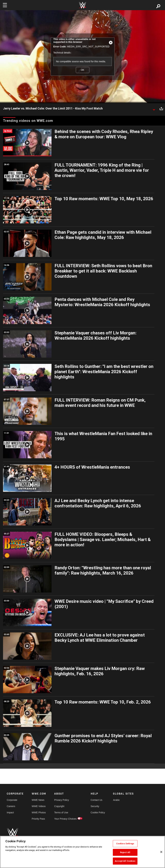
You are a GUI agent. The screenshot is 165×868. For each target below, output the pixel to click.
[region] (82, 852)
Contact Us (97, 800)
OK (82, 70)
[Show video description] (154, 109)
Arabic (116, 800)
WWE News (38, 800)
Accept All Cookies (125, 861)
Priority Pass (38, 819)
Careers (11, 806)
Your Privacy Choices (65, 819)
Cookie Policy (98, 812)
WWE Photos (39, 812)
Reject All (125, 852)
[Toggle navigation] (5, 5)
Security (95, 806)
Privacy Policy (62, 800)
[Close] (161, 852)
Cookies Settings (125, 844)
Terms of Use (61, 812)
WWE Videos (39, 806)
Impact (10, 812)
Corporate (12, 800)
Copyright (59, 806)
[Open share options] (161, 109)
